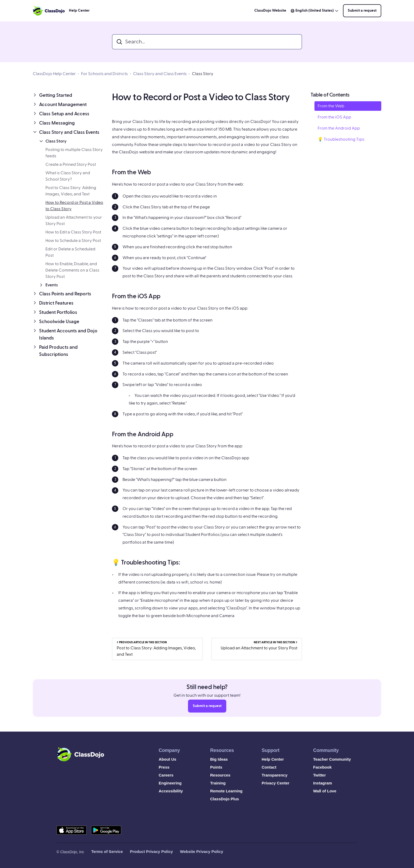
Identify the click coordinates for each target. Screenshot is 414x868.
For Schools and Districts (104, 74)
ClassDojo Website (270, 11)
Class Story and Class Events (160, 74)
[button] (68, 95)
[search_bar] (207, 42)
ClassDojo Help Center (54, 74)
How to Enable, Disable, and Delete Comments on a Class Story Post (72, 270)
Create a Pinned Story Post (71, 164)
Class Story (203, 74)
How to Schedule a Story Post (73, 241)
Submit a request (362, 11)
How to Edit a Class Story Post (73, 232)
